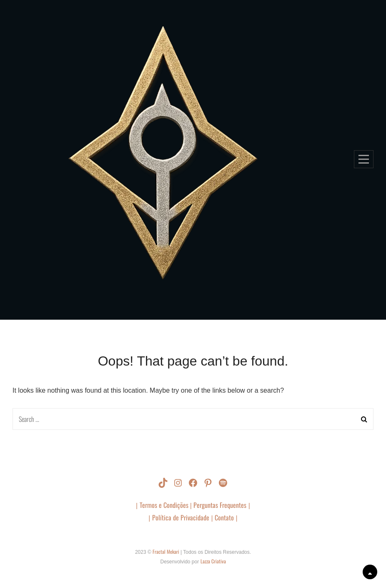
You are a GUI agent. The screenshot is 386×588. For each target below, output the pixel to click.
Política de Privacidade (181, 517)
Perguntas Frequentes (220, 505)
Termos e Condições (165, 505)
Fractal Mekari (167, 551)
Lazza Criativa (213, 561)
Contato (224, 517)
